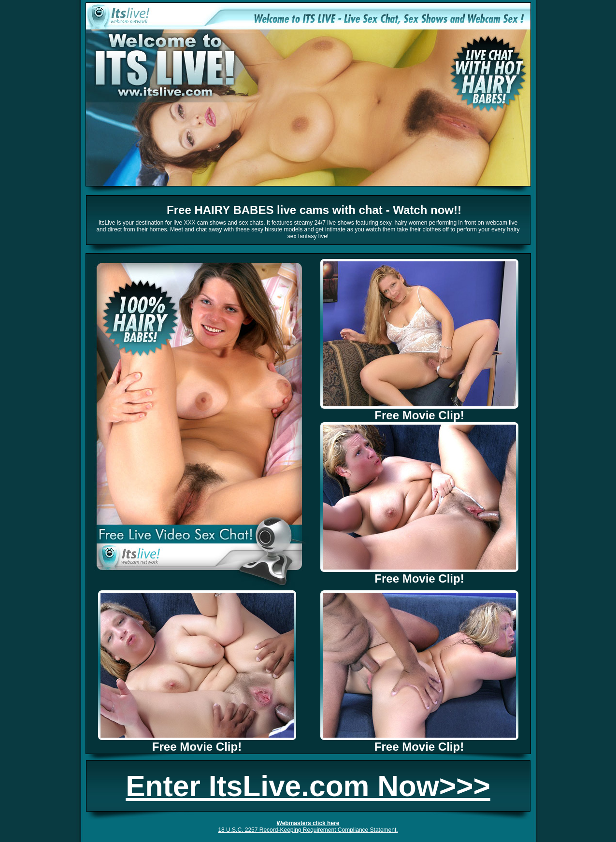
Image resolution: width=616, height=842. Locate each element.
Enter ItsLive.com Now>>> (308, 786)
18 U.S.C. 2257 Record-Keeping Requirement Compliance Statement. (308, 830)
